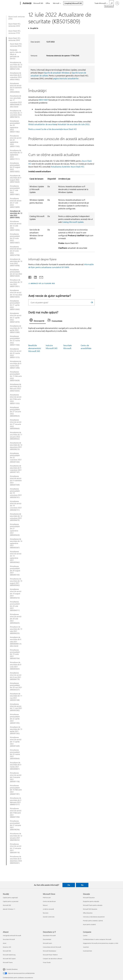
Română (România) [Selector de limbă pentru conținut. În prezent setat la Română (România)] (12, 969)
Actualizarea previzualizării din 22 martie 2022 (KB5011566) (15, 341)
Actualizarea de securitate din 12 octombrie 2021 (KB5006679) (16, 517)
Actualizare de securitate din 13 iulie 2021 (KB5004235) (16, 630)
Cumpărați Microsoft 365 (73, 3)
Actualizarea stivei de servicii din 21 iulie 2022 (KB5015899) (16, 203)
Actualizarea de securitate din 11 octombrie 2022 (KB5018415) (16, 114)
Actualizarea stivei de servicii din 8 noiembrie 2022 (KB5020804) (16, 88)
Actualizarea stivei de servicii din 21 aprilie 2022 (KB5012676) (16, 318)
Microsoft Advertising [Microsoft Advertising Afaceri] (9, 955)
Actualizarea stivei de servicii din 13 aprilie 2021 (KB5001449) (16, 742)
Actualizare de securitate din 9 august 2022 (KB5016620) (16, 179)
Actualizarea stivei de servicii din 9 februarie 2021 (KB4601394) (16, 813)
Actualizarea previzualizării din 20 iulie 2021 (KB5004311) (15, 606)
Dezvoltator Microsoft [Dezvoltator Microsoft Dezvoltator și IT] (49, 935)
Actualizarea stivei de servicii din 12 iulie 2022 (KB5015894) (16, 226)
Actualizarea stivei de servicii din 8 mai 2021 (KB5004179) (16, 676)
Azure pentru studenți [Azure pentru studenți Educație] (89, 924)
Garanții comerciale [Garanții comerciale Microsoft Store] (49, 917)
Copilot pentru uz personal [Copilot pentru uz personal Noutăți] (11, 901)
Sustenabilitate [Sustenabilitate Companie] (87, 951)
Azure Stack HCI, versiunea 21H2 (14, 32)
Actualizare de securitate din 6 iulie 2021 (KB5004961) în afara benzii (16, 642)
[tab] (38, 321)
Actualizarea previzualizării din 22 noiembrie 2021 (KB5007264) (16, 458)
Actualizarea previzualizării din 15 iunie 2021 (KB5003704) (15, 654)
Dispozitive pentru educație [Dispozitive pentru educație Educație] (91, 901)
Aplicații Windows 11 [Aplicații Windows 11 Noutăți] (9, 909)
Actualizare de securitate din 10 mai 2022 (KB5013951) (16, 283)
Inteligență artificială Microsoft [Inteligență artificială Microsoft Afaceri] (12, 935)
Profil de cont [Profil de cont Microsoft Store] (47, 898)
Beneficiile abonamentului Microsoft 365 (35, 348)
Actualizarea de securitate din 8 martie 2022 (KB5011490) (16, 365)
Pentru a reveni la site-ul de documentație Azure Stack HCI (52, 129)
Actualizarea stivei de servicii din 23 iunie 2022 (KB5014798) (16, 251)
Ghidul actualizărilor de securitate (42, 124)
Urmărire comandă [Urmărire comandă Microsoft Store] (48, 909)
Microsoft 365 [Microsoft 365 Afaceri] (7, 951)
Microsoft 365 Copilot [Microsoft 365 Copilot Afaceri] (9, 959)
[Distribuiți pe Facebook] (30, 277)
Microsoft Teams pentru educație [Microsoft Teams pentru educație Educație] (93, 905)
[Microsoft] (11, 3)
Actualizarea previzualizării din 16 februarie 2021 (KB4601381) (16, 790)
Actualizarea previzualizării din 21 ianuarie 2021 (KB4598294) (15, 825)
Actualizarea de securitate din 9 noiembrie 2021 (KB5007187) (16, 469)
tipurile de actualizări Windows (57, 73)
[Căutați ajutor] (111, 3)
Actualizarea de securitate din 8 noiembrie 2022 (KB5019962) (16, 76)
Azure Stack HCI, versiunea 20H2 (14, 39)
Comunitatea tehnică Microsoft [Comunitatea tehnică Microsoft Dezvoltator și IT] (52, 947)
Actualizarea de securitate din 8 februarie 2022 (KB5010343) (16, 388)
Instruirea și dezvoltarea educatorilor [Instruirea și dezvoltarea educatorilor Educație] (94, 917)
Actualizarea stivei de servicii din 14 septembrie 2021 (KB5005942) (16, 557)
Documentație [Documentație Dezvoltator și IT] (47, 939)
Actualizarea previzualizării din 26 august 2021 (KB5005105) (15, 571)
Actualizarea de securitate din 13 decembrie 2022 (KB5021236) (16, 66)
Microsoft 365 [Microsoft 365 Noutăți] (7, 905)
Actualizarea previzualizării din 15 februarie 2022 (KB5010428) (16, 376)
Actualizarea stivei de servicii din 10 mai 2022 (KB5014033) (16, 294)
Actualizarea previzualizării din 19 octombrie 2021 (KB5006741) (16, 493)
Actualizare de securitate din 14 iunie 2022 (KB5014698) (16, 262)
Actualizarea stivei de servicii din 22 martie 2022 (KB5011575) (16, 353)
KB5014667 (44, 100)
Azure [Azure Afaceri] (5, 943)
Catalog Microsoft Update (73, 222)
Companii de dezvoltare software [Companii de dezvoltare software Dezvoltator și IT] (52, 959)
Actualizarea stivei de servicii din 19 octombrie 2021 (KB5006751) (16, 506)
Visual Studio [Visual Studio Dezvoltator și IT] (47, 962)
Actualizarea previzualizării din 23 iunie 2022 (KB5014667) (15, 238)
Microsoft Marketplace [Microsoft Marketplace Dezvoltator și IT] (49, 951)
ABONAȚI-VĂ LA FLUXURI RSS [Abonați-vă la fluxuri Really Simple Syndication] (43, 283)
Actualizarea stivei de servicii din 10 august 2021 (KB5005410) (16, 594)
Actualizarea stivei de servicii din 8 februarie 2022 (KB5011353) (16, 399)
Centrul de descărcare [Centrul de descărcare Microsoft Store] (49, 901)
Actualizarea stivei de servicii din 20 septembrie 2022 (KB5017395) (16, 141)
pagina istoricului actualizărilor (66, 78)
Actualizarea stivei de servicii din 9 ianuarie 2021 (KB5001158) (16, 777)
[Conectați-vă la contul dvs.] (117, 3)
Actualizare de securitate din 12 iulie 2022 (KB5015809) (16, 214)
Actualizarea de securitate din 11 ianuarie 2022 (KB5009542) (16, 436)
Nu (82, 885)
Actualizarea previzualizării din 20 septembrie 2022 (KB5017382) (15, 126)
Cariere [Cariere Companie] (85, 935)
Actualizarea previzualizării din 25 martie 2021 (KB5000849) (15, 754)
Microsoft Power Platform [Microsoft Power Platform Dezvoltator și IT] (50, 955)
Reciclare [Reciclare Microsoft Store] (46, 913)
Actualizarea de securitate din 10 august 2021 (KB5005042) (16, 582)
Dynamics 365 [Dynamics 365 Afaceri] (7, 947)
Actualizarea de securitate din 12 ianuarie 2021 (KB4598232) (16, 837)
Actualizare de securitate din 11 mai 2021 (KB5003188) (16, 697)
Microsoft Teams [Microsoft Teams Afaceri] (8, 962)
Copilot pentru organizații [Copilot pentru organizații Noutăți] (10, 898)
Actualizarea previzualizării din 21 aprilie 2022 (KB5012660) (15, 305)
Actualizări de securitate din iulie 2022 (74, 124)
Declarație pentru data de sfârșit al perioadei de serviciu (15, 54)
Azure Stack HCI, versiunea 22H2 (14, 25)
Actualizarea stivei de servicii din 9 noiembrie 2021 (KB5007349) (16, 481)
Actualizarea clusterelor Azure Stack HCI (67, 167)
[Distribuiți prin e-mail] (40, 277)
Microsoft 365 (38, 3)
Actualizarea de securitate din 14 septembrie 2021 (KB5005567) (16, 543)
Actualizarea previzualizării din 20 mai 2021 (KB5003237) (16, 686)
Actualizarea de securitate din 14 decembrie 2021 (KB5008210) (16, 446)
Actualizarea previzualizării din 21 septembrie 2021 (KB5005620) (15, 530)
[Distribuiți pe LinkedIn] (34, 277)
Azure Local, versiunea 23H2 (17, 18)
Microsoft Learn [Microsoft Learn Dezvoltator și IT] (47, 943)
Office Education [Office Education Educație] (88, 913)
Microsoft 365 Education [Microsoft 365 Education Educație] (90, 909)
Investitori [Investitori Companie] (86, 947)
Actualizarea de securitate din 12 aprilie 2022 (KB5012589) (16, 329)
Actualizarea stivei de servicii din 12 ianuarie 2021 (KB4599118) (16, 848)
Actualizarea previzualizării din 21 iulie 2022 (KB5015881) (15, 190)
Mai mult (56, 3)
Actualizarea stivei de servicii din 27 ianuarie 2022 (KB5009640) (16, 424)
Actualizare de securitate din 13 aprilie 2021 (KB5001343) (16, 730)
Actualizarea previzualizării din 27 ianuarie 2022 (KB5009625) (15, 412)
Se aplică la (34, 28)
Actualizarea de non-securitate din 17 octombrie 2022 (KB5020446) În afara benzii (16, 101)
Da (69, 885)
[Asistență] (27, 3)
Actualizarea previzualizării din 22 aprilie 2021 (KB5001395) (15, 719)
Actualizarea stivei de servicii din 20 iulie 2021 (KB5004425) (16, 619)
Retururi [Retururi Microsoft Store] (45, 905)
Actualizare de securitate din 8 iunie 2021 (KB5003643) (16, 666)
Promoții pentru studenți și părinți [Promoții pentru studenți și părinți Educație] (93, 921)
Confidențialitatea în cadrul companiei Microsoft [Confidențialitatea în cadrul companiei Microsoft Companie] (97, 939)
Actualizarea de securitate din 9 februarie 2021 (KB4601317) (16, 801)
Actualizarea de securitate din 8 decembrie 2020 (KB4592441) (16, 860)
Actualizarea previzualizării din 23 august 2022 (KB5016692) (15, 167)
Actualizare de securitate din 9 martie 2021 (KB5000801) (16, 766)
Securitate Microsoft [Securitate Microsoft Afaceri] (9, 939)
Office (48, 3)
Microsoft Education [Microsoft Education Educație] (89, 898)
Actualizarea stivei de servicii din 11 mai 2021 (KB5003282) (16, 707)
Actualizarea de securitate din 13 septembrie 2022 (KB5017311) (16, 155)
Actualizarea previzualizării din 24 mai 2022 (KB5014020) (16, 273)
